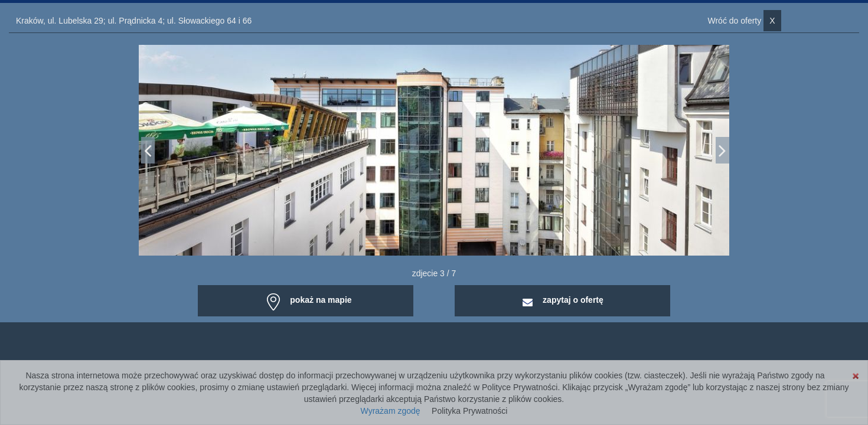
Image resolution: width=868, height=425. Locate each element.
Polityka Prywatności (469, 411)
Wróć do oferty (744, 21)
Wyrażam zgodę (391, 411)
